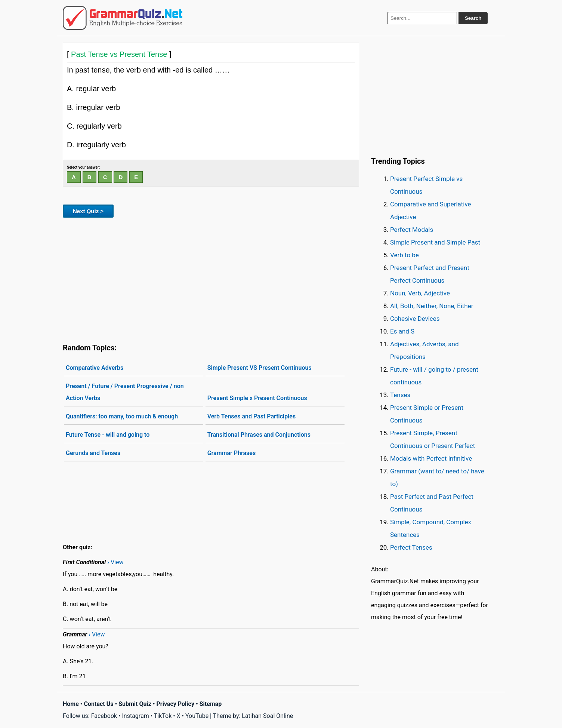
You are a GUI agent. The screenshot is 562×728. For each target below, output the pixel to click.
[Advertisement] (211, 279)
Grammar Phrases (231, 453)
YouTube (197, 716)
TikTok (163, 716)
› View (115, 562)
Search (473, 18)
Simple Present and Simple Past (435, 242)
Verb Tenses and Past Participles (252, 416)
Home (71, 704)
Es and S (402, 331)
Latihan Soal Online (267, 716)
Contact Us (99, 704)
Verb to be (404, 255)
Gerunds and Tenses (93, 453)
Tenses (400, 395)
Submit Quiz (135, 704)
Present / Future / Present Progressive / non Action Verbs (125, 392)
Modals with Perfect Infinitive (431, 458)
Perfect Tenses (411, 547)
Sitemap (211, 704)
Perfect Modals (412, 230)
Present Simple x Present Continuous (257, 398)
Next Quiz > (88, 211)
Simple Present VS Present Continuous (260, 368)
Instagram (135, 716)
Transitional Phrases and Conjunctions (259, 435)
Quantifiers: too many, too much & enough (122, 416)
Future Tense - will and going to (108, 435)
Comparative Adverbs (95, 368)
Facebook (104, 716)
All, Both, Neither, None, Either (432, 306)
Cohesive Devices (415, 319)
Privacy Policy (175, 704)
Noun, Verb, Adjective (420, 293)
